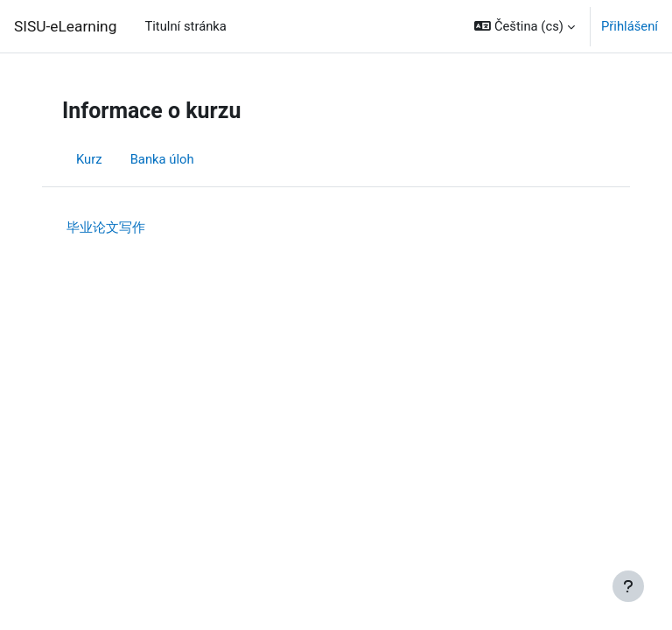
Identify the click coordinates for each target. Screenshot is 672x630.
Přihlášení (630, 26)
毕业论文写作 (106, 227)
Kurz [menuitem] (89, 159)
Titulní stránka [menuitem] (185, 26)
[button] (525, 26)
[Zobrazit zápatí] (628, 586)
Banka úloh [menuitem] (162, 159)
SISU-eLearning (65, 26)
